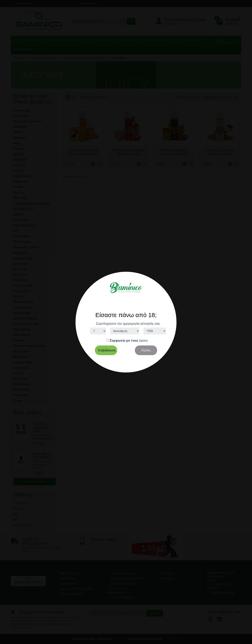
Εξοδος (146, 350)
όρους (144, 341)
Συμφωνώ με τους (124, 341)
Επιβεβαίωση (107, 350)
